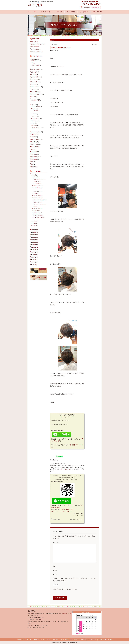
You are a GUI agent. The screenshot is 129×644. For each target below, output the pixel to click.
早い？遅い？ (35, 42)
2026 (35, 174)
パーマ (33, 97)
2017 (35, 250)
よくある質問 (84, 12)
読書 (32, 164)
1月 (35, 226)
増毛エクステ (35, 144)
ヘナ (33, 123)
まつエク (33, 74)
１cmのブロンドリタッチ (39, 217)
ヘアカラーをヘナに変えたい (40, 204)
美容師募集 (34, 159)
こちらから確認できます (67, 509)
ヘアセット (35, 121)
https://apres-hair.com (67, 417)
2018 (35, 247)
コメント (55, 542)
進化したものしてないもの (38, 44)
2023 (35, 235)
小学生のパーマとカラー (39, 191)
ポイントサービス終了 (39, 209)
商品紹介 (33, 142)
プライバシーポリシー (105, 640)
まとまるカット (36, 106)
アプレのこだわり (46, 12)
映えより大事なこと (38, 202)
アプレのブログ (97, 12)
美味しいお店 (36, 65)
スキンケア (34, 89)
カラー (34, 109)
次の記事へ (95, 45)
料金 (32, 149)
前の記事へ (54, 45)
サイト (55, 574)
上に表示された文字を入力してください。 (65, 589)
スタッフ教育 (35, 92)
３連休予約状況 (56, 519)
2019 (35, 245)
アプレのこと (35, 79)
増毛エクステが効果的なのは (40, 200)
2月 (35, 223)
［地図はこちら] (66, 613)
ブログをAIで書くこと (37, 52)
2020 (35, 242)
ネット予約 (82, 640)
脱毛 (32, 162)
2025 (35, 230)
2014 (35, 257)
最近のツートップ (38, 213)
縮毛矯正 (53, 40)
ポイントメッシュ (36, 132)
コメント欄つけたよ (38, 196)
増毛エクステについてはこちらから (62, 511)
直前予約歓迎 (37, 211)
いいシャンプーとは (38, 198)
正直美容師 (34, 152)
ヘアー (33, 105)
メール (55, 570)
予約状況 (33, 134)
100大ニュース (36, 61)
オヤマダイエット (36, 87)
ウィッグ (33, 84)
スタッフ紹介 (71, 12)
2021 (35, 240)
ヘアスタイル (36, 119)
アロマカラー (35, 82)
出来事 (33, 137)
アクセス (59, 12)
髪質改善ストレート (37, 128)
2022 (35, 237)
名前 (54, 566)
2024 (35, 232)
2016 (35, 252)
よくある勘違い (35, 77)
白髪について (36, 101)
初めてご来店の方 (36, 139)
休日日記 (36, 206)
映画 (33, 63)
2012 (35, 262)
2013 (35, 260)
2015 (35, 255)
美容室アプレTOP (23, 640)
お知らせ (33, 72)
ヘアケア (35, 116)
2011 (35, 264)
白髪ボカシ (34, 154)
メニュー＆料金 (32, 12)
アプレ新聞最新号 (36, 49)
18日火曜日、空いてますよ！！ (76, 520)
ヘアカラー (34, 99)
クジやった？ (37, 193)
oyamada (34, 59)
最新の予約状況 (35, 47)
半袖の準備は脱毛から (39, 215)
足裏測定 (33, 167)
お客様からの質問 (36, 70)
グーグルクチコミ (66, 469)
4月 (35, 176)
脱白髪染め (36, 110)
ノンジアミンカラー (36, 94)
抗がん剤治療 (35, 147)
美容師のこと (35, 157)
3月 (35, 221)
